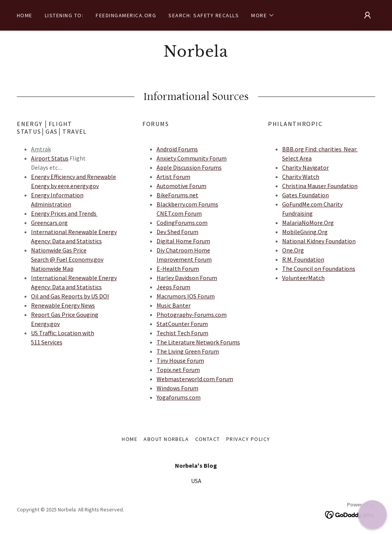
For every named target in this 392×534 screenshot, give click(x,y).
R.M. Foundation (303, 259)
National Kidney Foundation (319, 241)
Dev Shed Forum (177, 232)
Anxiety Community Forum (192, 158)
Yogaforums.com (179, 397)
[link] (196, 54)
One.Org (293, 250)
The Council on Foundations (319, 269)
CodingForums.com (182, 223)
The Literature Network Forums (198, 342)
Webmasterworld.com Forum (195, 379)
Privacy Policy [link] (248, 439)
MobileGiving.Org (305, 232)
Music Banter (174, 305)
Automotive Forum (181, 186)
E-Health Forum (178, 269)
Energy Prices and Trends (64, 213)
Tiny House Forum (180, 360)
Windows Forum (177, 388)
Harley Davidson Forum (187, 278)
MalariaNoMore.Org (308, 223)
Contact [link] (208, 439)
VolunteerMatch (303, 278)
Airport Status (50, 158)
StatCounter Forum (182, 324)
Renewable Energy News (63, 305)
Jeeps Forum (173, 287)
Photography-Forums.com (192, 315)
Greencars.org (49, 223)
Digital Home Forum (183, 241)
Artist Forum (173, 177)
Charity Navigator (305, 167)
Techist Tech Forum (182, 333)
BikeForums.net (177, 195)
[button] (263, 15)
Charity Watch (301, 177)
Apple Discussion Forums (189, 167)
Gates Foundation (305, 195)
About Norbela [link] (166, 439)
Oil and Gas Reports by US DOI (70, 296)
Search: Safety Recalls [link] (204, 15)
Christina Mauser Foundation (320, 186)
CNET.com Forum (179, 213)
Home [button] (130, 439)
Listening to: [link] (64, 15)
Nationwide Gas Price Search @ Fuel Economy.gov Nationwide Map (67, 259)
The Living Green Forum (188, 351)
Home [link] (25, 15)
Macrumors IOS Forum (186, 296)
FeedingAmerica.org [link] (126, 15)
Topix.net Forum (178, 370)
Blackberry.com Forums (187, 204)
